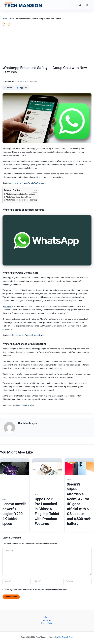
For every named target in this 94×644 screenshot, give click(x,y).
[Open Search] (80, 5)
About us (47, 620)
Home (5, 19)
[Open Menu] (87, 5)
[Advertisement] (47, 46)
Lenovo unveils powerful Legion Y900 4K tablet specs (14, 514)
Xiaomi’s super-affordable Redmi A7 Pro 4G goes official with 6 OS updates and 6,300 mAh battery (79, 504)
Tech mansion (28, 405)
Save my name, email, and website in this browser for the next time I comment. (36, 590)
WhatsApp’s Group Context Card (18, 197)
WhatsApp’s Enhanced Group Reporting (21, 200)
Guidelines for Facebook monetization (29, 335)
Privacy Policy (47, 623)
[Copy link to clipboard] (22, 88)
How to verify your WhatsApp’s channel (29, 183)
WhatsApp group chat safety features (21, 194)
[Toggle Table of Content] (34, 191)
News (12, 19)
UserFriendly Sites (66, 637)
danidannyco (9, 81)
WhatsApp (9, 306)
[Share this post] (8, 88)
